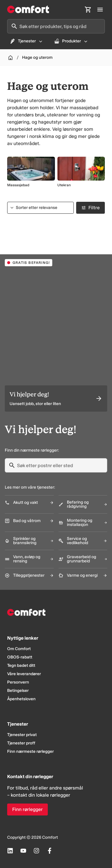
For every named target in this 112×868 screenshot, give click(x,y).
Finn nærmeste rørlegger (30, 751)
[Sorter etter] (40, 208)
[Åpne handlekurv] (88, 10)
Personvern (18, 682)
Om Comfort (19, 649)
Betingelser (18, 691)
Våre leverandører (24, 674)
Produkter (71, 41)
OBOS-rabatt (20, 657)
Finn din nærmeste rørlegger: (32, 450)
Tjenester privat (22, 735)
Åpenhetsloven (21, 699)
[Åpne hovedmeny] (100, 10)
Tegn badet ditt (21, 665)
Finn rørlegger (27, 809)
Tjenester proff (21, 743)
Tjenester (26, 41)
